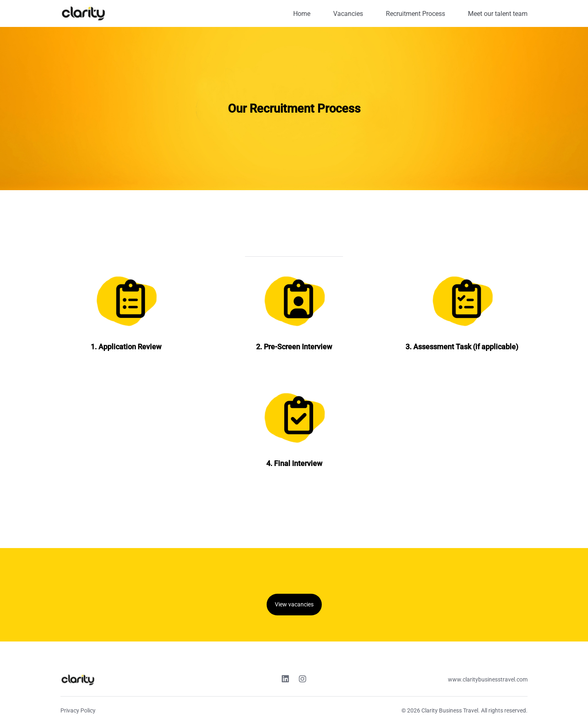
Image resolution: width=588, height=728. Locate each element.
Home (302, 14)
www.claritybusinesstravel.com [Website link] (488, 679)
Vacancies (348, 14)
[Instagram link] (303, 680)
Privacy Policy (78, 710)
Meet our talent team (498, 14)
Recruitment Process (415, 14)
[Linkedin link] (285, 680)
